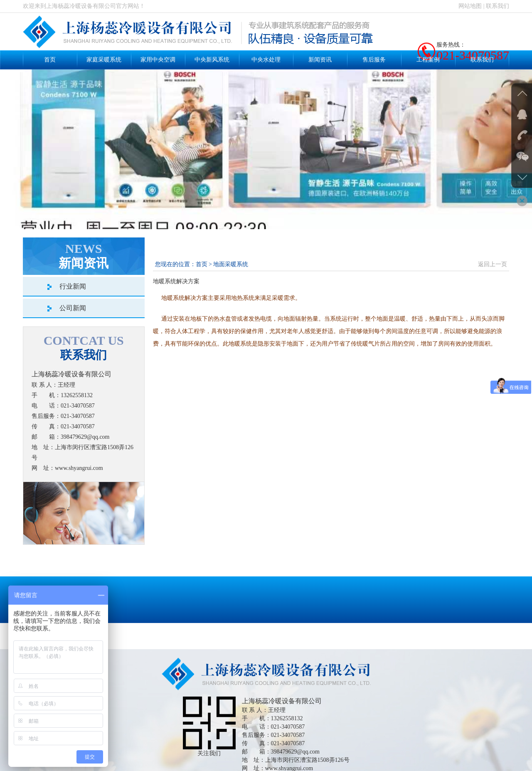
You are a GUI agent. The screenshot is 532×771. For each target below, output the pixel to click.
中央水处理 (266, 60)
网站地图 (470, 6)
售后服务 (374, 60)
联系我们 (498, 6)
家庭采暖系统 (104, 60)
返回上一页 (493, 264)
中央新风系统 (212, 60)
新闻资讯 (320, 60)
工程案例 (428, 60)
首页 (50, 60)
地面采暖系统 (231, 264)
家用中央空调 (158, 60)
